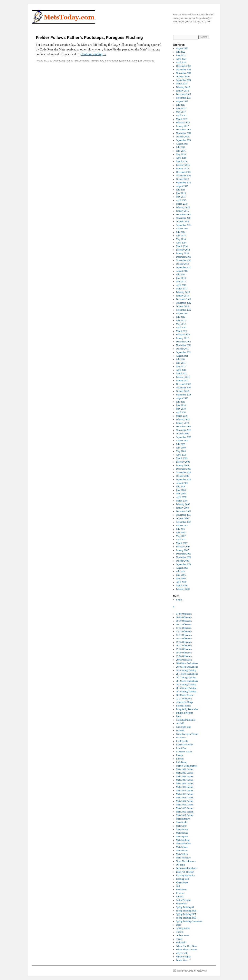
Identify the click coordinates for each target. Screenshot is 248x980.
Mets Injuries (182, 836)
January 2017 (182, 126)
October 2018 (183, 77)
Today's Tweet (183, 935)
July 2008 (181, 487)
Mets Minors (182, 847)
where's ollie (182, 953)
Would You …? (183, 960)
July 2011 (181, 359)
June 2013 (181, 278)
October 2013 (183, 264)
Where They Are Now (186, 950)
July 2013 (181, 275)
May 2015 (181, 197)
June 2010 (181, 405)
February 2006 (183, 589)
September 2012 (184, 310)
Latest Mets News (185, 745)
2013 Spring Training (186, 684)
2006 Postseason (184, 660)
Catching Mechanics (186, 720)
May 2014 (181, 239)
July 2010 (181, 402)
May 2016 (181, 154)
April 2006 (181, 582)
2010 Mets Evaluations (187, 667)
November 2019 (184, 70)
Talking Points (183, 928)
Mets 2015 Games (185, 805)
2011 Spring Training (186, 677)
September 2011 (184, 352)
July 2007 (181, 529)
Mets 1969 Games (185, 769)
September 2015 (184, 183)
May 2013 (181, 282)
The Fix (180, 932)
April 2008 (181, 497)
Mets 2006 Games (185, 773)
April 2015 (181, 200)
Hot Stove (181, 738)
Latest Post (181, 748)
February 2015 (183, 207)
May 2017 (181, 112)
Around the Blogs (184, 702)
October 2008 (183, 476)
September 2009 (184, 437)
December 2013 (184, 257)
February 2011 (183, 377)
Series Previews (184, 900)
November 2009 (184, 430)
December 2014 (184, 214)
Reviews (180, 893)
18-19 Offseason (184, 653)
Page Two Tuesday (185, 872)
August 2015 (182, 186)
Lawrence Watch (184, 752)
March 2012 (182, 331)
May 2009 (181, 451)
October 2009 (183, 434)
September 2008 (184, 479)
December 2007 (184, 511)
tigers (135, 61)
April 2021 (181, 59)
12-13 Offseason (184, 631)
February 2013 (183, 292)
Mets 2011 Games (185, 791)
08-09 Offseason (184, 617)
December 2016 (184, 130)
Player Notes (182, 882)
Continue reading (93, 54)
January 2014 (182, 253)
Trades (179, 939)
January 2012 (182, 338)
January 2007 (182, 550)
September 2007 (184, 522)
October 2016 (183, 137)
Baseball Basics (184, 706)
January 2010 (182, 423)
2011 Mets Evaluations (187, 674)
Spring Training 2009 (186, 918)
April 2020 (181, 62)
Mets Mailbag (183, 840)
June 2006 (181, 575)
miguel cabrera (82, 61)
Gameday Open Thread (187, 734)
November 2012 (184, 303)
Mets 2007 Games (185, 776)
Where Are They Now (186, 946)
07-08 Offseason (184, 614)
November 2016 (184, 133)
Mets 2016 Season (185, 812)
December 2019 (184, 66)
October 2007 (183, 518)
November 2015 (184, 176)
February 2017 (183, 123)
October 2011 (182, 349)
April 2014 (181, 243)
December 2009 (184, 426)
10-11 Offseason (184, 624)
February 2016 (183, 165)
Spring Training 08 (185, 907)
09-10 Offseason (184, 621)
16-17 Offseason (184, 646)
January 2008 (182, 508)
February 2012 (183, 335)
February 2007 (183, 547)
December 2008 (184, 469)
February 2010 (183, 419)
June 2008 (181, 490)
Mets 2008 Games (185, 780)
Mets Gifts (181, 826)
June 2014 (181, 236)
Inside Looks (182, 741)
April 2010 (181, 412)
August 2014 (182, 229)
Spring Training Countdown (189, 921)
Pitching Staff (183, 879)
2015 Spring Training (186, 688)
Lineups (180, 759)
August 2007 (182, 525)
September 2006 (184, 564)
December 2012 (184, 299)
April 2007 (181, 540)
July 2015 (181, 190)
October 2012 (183, 306)
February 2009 (183, 462)
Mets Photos (182, 851)
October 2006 (183, 561)
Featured (180, 730)
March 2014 (182, 246)
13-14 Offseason (184, 635)
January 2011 (182, 381)
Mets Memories (184, 844)
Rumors (180, 897)
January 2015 (182, 211)
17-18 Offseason (184, 649)
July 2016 (181, 147)
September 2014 (184, 225)
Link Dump (182, 762)
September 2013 (184, 267)
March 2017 (182, 119)
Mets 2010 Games (185, 787)
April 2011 (181, 370)
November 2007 (184, 515)
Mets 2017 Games (185, 815)
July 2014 (181, 232)
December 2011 (184, 342)
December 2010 (184, 384)
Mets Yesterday (183, 858)
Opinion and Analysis (186, 868)
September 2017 (184, 98)
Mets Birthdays (183, 819)
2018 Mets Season (185, 695)
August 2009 (182, 441)
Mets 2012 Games (185, 794)
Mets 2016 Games (185, 808)
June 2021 (181, 55)
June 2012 (181, 320)
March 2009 (182, 458)
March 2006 (182, 586)
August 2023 (182, 48)
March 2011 (182, 373)
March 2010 (182, 416)
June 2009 (181, 448)
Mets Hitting (182, 833)
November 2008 (184, 472)
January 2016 (182, 168)
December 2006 (184, 554)
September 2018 (184, 80)
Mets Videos (182, 854)
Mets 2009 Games (185, 783)
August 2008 (182, 483)
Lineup (179, 755)
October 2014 (183, 221)
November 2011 (184, 345)
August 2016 (182, 144)
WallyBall (181, 942)
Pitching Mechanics (185, 875)
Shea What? (182, 904)
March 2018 (182, 84)
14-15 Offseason (184, 639)
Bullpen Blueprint (184, 713)
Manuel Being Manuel (187, 766)
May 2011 (181, 366)
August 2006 (182, 568)
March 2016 (182, 161)
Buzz (179, 716)
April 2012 (181, 328)
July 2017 (181, 105)
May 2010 (181, 409)
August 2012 (182, 313)
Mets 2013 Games (185, 798)
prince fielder (111, 61)
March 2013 (182, 289)
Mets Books (182, 822)
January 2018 (182, 91)
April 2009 (181, 455)
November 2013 (184, 260)
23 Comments (147, 61)
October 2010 (183, 391)
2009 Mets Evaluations (187, 663)
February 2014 (183, 250)
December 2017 (184, 94)
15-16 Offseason (184, 642)
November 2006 (184, 557)
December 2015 (184, 172)
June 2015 (181, 193)
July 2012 (181, 317)
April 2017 (181, 115)
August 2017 (182, 101)
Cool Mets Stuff (184, 727)
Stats (178, 925)
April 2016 (181, 158)
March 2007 (182, 543)
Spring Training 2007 (186, 914)
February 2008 (183, 504)
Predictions (181, 889)
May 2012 (181, 324)
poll (178, 886)
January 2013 (182, 296)
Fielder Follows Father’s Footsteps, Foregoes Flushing (89, 37)
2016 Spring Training (186, 692)
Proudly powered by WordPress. (192, 971)
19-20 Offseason (184, 656)
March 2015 (182, 204)
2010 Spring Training (186, 670)
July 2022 (181, 52)
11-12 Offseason (55, 61)
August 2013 (182, 271)
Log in (179, 600)
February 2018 (183, 87)
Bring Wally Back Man (187, 709)
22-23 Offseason (184, 699)
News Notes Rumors (186, 861)
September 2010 (184, 395)
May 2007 (181, 536)
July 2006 (181, 571)
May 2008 (181, 494)
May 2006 (181, 578)
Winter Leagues (184, 957)
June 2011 (181, 363)
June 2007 (181, 533)
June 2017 (181, 108)
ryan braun (125, 61)
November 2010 (184, 388)
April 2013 (181, 285)
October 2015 (183, 179)
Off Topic (181, 865)
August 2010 (182, 398)
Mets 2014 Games (185, 801)
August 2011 (182, 356)
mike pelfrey (97, 61)
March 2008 (182, 501)
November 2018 (184, 73)
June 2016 (181, 151)
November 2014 (184, 218)
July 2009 (181, 444)
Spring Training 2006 (186, 911)
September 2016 (184, 140)
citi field (180, 723)
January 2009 (182, 465)
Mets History (182, 829)
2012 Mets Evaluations (187, 681)
